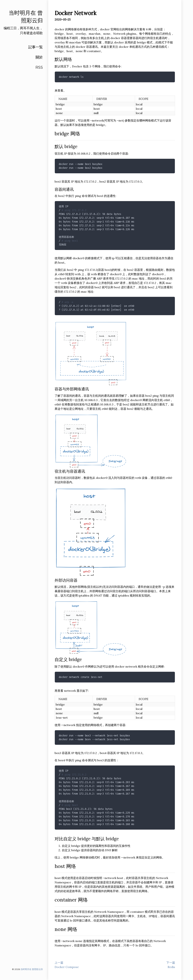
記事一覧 (36, 47)
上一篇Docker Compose (67, 965)
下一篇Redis (171, 965)
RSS (39, 67)
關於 (39, 57)
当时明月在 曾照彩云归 (32, 969)
